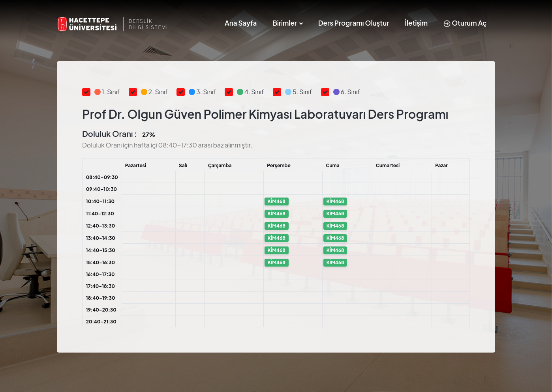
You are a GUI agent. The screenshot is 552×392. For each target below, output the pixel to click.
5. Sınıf (299, 92)
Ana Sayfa (241, 23)
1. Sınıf (107, 92)
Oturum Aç (465, 23)
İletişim (416, 23)
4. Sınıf (250, 92)
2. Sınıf (154, 92)
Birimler (285, 23)
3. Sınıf (202, 92)
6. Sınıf (347, 92)
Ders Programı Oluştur (354, 23)
